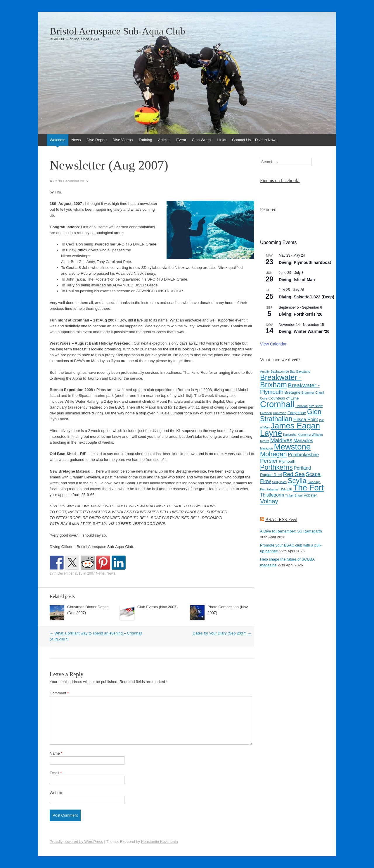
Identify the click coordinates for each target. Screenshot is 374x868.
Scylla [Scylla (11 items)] (297, 481)
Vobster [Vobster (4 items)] (310, 495)
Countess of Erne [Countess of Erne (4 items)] (284, 398)
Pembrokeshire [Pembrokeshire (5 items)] (303, 455)
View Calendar (273, 344)
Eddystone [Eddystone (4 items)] (297, 413)
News (76, 140)
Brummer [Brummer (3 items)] (308, 392)
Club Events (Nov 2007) (157, 607)
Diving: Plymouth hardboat (305, 262)
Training (145, 140)
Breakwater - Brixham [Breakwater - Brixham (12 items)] (281, 381)
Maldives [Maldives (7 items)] (281, 440)
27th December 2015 (72, 181)
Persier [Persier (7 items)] (269, 461)
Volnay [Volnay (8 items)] (269, 501)
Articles (164, 140)
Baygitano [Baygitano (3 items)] (303, 371)
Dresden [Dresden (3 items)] (266, 413)
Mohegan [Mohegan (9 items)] (273, 454)
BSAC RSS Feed (281, 519)
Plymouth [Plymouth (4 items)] (287, 461)
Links (222, 140)
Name (56, 753)
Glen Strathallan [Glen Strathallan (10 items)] (291, 415)
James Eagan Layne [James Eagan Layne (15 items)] (290, 429)
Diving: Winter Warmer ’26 (304, 331)
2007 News (96, 573)
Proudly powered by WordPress (76, 842)
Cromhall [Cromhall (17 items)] (277, 404)
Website (57, 793)
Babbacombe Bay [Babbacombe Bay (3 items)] (283, 371)
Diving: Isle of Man (297, 280)
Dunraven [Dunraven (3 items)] (280, 413)
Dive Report (97, 140)
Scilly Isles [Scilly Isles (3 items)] (279, 482)
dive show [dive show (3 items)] (316, 406)
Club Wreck (202, 140)
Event (181, 140)
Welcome (58, 140)
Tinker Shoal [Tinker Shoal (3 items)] (294, 495)
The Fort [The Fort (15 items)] (308, 488)
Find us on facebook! (280, 180)
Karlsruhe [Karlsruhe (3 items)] (290, 435)
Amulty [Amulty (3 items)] (265, 371)
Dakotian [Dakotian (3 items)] (302, 406)
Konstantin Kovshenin (160, 842)
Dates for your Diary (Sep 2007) (222, 633)
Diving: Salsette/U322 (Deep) (307, 297)
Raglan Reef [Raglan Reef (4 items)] (271, 475)
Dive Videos (123, 140)
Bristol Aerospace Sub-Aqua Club (117, 31)
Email (56, 773)
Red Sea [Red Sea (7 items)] (294, 474)
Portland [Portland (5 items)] (302, 468)
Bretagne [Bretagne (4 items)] (292, 392)
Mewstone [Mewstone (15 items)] (292, 447)
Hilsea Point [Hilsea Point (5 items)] (306, 420)
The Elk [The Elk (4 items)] (285, 489)
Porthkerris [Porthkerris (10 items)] (276, 467)
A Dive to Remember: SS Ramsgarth (291, 531)
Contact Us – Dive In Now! (254, 140)
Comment (59, 693)
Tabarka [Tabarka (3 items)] (272, 489)
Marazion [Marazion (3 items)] (266, 448)
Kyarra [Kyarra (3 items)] (265, 441)
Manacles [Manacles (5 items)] (303, 441)
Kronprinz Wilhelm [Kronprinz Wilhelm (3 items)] (310, 435)
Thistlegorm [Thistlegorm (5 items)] (272, 495)
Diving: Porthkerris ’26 (301, 314)
